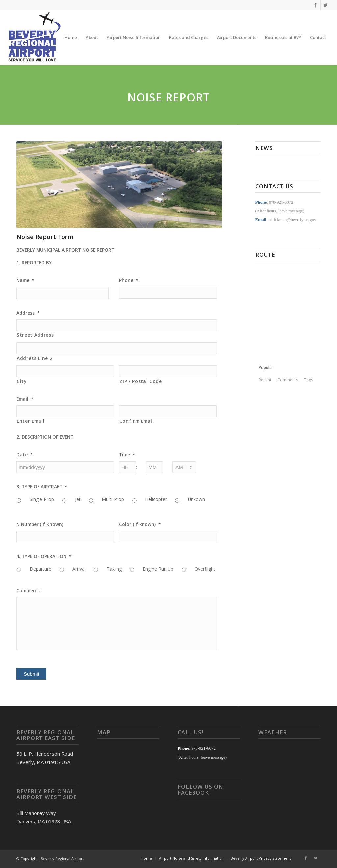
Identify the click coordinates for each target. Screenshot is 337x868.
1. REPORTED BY (34, 263)
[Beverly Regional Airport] (34, 37)
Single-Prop (42, 499)
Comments (28, 591)
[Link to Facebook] (315, 5)
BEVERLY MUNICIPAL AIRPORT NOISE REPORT (65, 250)
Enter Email (31, 421)
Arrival (79, 569)
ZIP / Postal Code (141, 381)
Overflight (205, 569)
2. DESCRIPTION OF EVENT (45, 437)
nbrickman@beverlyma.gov (292, 220)
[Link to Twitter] (325, 5)
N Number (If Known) (40, 524)
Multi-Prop (113, 499)
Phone (129, 280)
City (22, 381)
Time (127, 455)
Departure (40, 569)
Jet (78, 499)
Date (25, 455)
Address (28, 313)
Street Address (35, 335)
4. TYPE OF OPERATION (44, 556)
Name (25, 280)
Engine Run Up (158, 569)
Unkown (196, 499)
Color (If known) (140, 524)
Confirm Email (137, 421)
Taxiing (114, 569)
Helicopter (156, 499)
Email (25, 399)
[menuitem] (71, 37)
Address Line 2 (35, 358)
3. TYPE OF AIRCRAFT (42, 487)
